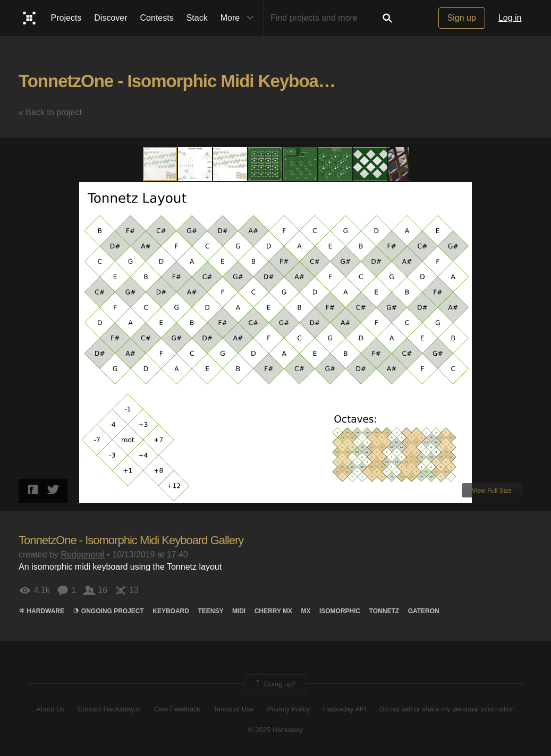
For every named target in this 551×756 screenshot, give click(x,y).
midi (239, 611)
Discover (111, 18)
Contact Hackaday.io (109, 709)
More (240, 18)
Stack (197, 18)
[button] (196, 164)
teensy (210, 611)
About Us (50, 709)
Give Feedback (177, 709)
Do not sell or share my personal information (447, 709)
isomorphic (340, 611)
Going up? (275, 684)
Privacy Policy (288, 709)
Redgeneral (83, 555)
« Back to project (50, 112)
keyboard (171, 611)
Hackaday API (345, 709)
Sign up (462, 18)
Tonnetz (384, 611)
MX (306, 611)
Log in (510, 18)
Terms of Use (234, 709)
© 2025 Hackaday (276, 730)
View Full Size (492, 491)
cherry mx (273, 611)
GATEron (424, 611)
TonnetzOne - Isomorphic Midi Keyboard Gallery (207, 81)
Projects (66, 18)
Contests (157, 18)
